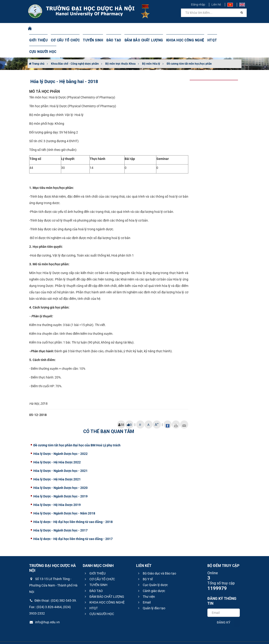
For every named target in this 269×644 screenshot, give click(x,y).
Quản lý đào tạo (151, 597)
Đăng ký (224, 611)
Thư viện (146, 585)
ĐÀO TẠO (112, 40)
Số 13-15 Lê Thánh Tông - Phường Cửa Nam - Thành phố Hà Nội (53, 574)
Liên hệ (216, 4)
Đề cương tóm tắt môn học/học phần (189, 52)
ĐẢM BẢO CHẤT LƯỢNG (141, 40)
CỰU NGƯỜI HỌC (230, 40)
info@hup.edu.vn (44, 611)
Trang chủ (37, 52)
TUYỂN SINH (91, 40)
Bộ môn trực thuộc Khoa (120, 52)
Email (144, 591)
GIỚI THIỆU (38, 40)
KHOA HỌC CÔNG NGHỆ (182, 40)
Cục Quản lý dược (152, 573)
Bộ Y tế (145, 568)
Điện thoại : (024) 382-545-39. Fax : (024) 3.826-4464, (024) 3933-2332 (53, 595)
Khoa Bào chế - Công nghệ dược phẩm (75, 52)
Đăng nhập (198, 4)
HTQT (208, 40)
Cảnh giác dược (151, 579)
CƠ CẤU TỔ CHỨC (64, 40)
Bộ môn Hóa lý (151, 52)
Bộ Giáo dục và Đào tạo (156, 562)
